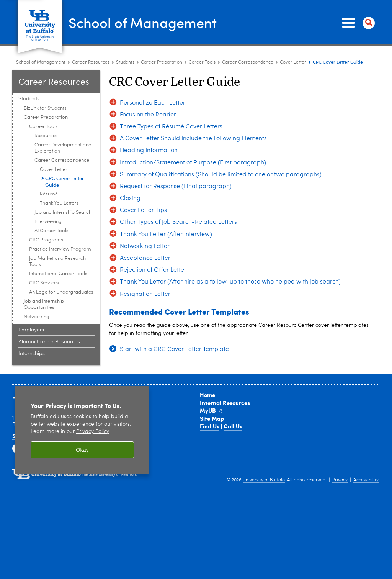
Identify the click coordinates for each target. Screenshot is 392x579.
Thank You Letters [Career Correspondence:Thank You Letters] (59, 183)
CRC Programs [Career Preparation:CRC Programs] (46, 219)
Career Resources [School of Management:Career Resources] (91, 42)
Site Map (212, 398)
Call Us (233, 405)
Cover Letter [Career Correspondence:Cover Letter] (293, 42)
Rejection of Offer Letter (153, 249)
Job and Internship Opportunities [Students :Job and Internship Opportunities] (44, 284)
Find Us (210, 405)
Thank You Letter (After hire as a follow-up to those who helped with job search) (230, 262)
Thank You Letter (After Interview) (166, 214)
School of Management (105, 12)
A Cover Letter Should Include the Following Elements (193, 118)
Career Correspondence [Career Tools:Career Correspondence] (248, 42)
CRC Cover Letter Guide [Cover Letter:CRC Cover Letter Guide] (65, 161)
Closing (130, 178)
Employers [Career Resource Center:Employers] (31, 309)
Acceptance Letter (145, 238)
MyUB (211, 390)
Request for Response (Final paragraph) (176, 166)
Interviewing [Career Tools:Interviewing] (48, 201)
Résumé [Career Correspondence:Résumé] (49, 173)
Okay (82, 429)
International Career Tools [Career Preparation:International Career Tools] (58, 253)
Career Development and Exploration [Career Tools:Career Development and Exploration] (63, 127)
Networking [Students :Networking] (37, 296)
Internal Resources (225, 382)
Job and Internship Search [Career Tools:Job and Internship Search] (63, 192)
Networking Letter (145, 226)
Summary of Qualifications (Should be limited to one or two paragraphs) (221, 154)
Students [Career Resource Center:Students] (126, 42)
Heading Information (149, 130)
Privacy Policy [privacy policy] (92, 411)
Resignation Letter (145, 274)
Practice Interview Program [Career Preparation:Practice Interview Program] (60, 229)
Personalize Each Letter (153, 82)
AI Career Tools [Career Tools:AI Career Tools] (51, 210)
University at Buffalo (264, 459)
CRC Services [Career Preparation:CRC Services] (44, 262)
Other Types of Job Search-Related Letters (178, 202)
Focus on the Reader (148, 94)
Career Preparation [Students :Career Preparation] (162, 42)
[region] (82, 409)
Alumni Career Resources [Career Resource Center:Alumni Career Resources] (49, 321)
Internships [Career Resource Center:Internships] (32, 333)
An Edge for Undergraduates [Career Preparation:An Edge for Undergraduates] (61, 271)
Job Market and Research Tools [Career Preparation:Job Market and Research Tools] (57, 241)
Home (207, 374)
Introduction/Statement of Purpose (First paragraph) (193, 142)
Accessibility (366, 459)
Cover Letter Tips (143, 190)
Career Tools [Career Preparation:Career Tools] (202, 42)
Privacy (340, 459)
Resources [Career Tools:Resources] (46, 115)
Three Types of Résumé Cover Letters (171, 106)
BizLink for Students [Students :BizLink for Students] (45, 88)
